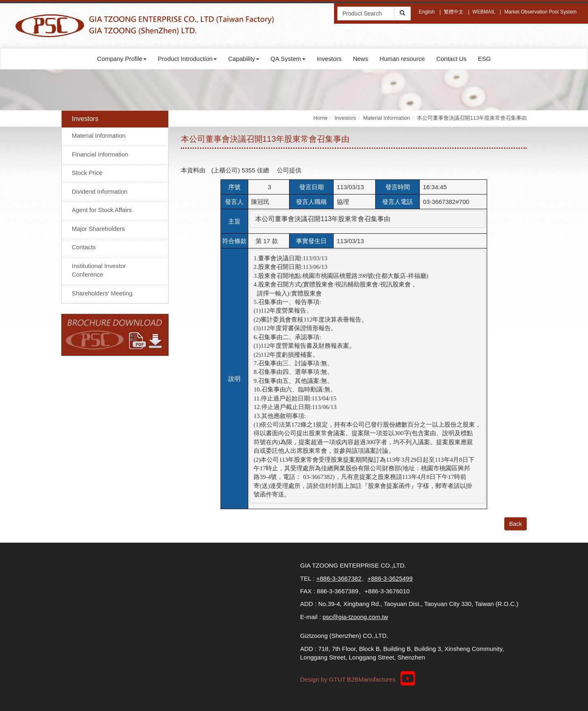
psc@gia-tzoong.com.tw (355, 617)
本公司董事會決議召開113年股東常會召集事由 (472, 118)
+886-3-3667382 (339, 578)
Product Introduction (187, 59)
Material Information (99, 136)
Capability (244, 59)
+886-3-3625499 (390, 578)
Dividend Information (100, 191)
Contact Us (451, 59)
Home (320, 118)
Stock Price (87, 173)
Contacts (84, 247)
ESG (484, 59)
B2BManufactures (371, 679)
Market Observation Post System (541, 12)
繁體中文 (454, 12)
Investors (329, 59)
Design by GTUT (323, 679)
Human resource (402, 59)
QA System (288, 59)
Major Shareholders (99, 229)
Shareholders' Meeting (102, 293)
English (427, 12)
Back (516, 524)
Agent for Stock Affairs (102, 210)
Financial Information (100, 154)
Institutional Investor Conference (99, 270)
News (361, 59)
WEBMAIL (484, 12)
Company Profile (122, 59)
